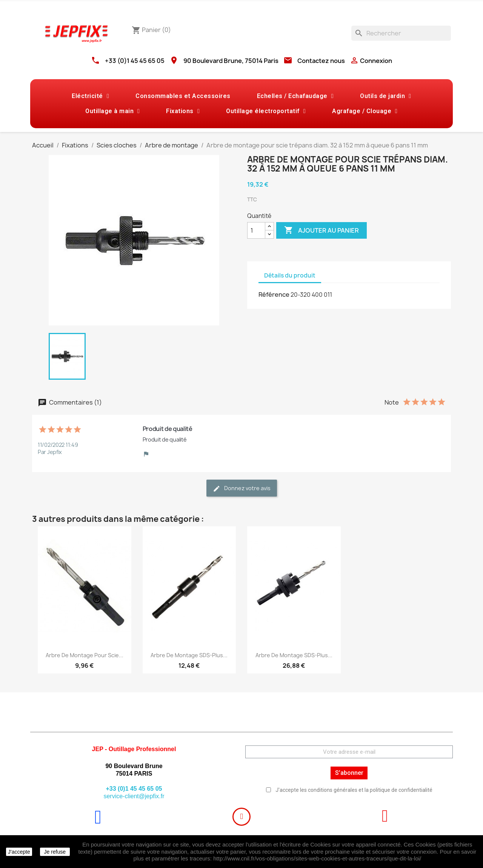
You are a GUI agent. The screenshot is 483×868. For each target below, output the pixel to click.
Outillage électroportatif (266, 111)
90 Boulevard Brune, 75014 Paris (231, 61)
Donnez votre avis (242, 488)
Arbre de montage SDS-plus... (189, 655)
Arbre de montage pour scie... (85, 655)
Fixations (183, 111)
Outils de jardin (385, 96)
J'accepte (19, 852)
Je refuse (55, 852)
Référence (274, 294)
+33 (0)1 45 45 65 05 (135, 61)
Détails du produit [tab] (290, 275)
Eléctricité (90, 96)
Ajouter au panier (321, 230)
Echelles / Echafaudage (295, 96)
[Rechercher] (401, 33)
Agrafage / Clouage (365, 111)
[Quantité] (256, 230)
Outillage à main (112, 111)
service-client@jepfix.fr (134, 796)
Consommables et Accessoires (183, 96)
